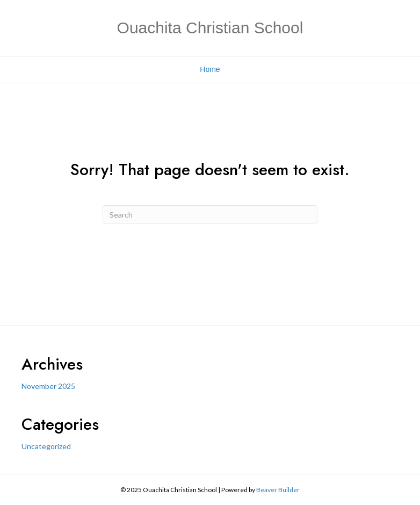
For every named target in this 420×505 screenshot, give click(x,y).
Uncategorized (46, 446)
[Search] (210, 214)
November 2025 (48, 386)
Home (210, 69)
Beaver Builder (278, 490)
